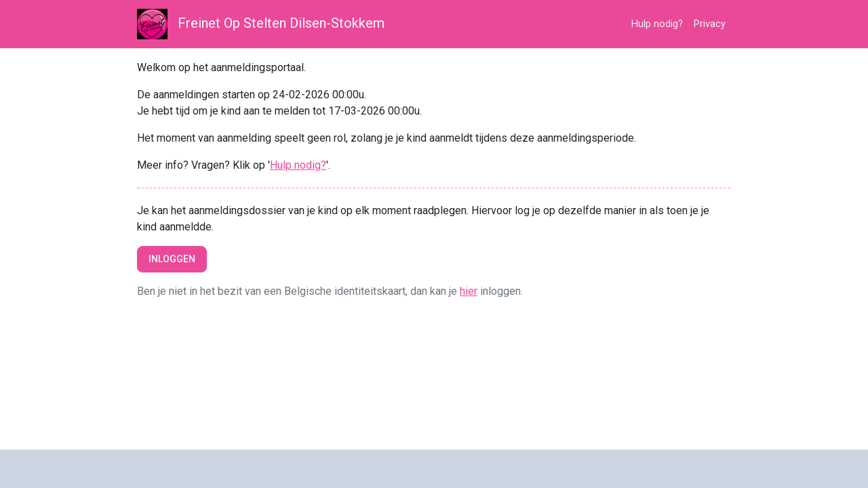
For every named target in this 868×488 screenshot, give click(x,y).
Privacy (710, 24)
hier (469, 291)
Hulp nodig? (657, 24)
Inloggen (172, 259)
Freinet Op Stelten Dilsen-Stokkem (261, 24)
